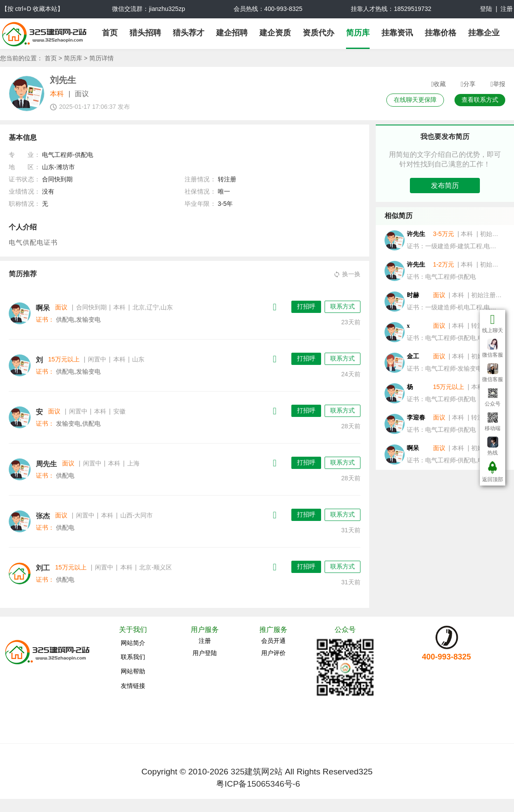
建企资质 (275, 33)
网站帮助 (133, 671)
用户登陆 (205, 653)
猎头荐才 (189, 33)
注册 (507, 9)
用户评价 (273, 653)
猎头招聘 (145, 33)
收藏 (438, 84)
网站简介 (133, 643)
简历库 (358, 33)
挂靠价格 (441, 33)
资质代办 (318, 33)
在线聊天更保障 (415, 100)
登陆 (486, 9)
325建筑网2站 (257, 772)
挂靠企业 (484, 33)
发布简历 (445, 186)
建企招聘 (232, 33)
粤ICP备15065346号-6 (258, 784)
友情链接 (133, 686)
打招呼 (306, 306)
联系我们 (133, 657)
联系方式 (343, 306)
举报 (498, 84)
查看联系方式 (480, 100)
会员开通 (273, 641)
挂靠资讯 (397, 33)
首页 (110, 33)
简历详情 (101, 58)
